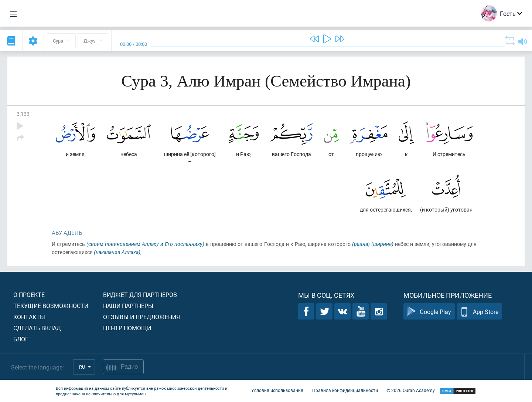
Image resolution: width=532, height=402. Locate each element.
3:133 (23, 114)
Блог (21, 339)
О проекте (29, 295)
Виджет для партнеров (140, 295)
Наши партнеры (128, 306)
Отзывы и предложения (141, 317)
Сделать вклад (37, 328)
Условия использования (277, 390)
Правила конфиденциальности (345, 390)
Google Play (429, 312)
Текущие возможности (51, 306)
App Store (479, 312)
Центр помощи (127, 328)
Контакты (29, 317)
